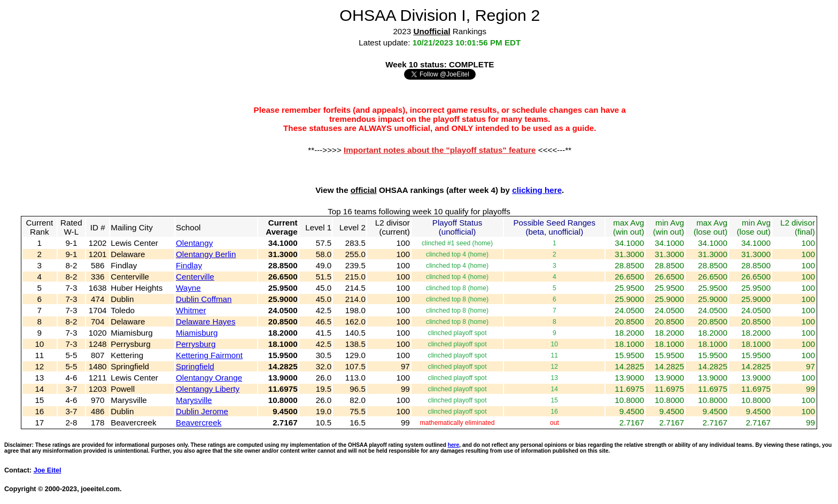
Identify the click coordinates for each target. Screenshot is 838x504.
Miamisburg (197, 333)
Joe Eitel (48, 470)
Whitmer (191, 310)
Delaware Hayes (205, 321)
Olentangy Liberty (208, 389)
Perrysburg (196, 344)
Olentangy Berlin (206, 254)
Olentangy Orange (209, 378)
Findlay (189, 265)
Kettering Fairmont (209, 355)
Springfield (195, 366)
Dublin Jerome (202, 411)
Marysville (194, 400)
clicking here (537, 190)
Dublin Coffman (204, 299)
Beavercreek (199, 422)
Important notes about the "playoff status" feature (440, 150)
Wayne (188, 288)
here (454, 445)
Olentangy (194, 243)
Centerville (195, 277)
